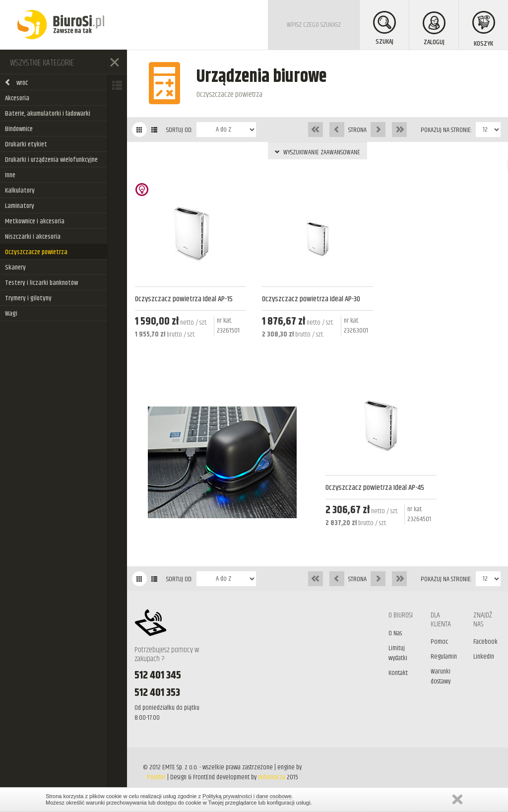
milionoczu (272, 777)
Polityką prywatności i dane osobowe (247, 796)
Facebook (485, 642)
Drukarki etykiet (26, 144)
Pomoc (439, 642)
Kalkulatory (20, 191)
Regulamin (444, 657)
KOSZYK (484, 30)
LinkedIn (484, 657)
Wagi (11, 314)
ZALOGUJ (434, 30)
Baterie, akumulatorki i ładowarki (48, 114)
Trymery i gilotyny (28, 298)
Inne (10, 175)
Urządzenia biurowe (261, 77)
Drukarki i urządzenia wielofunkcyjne (51, 160)
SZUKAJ (384, 29)
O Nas (395, 633)
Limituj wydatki (398, 653)
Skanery (15, 268)
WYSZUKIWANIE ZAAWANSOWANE (317, 152)
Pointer (156, 777)
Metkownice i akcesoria (35, 221)
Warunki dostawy (441, 677)
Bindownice (19, 129)
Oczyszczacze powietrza (36, 252)
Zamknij (457, 799)
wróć (16, 83)
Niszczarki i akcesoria (33, 237)
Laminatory (20, 206)
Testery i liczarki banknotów (41, 283)
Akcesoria (17, 98)
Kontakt (398, 673)
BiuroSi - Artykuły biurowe (61, 25)
